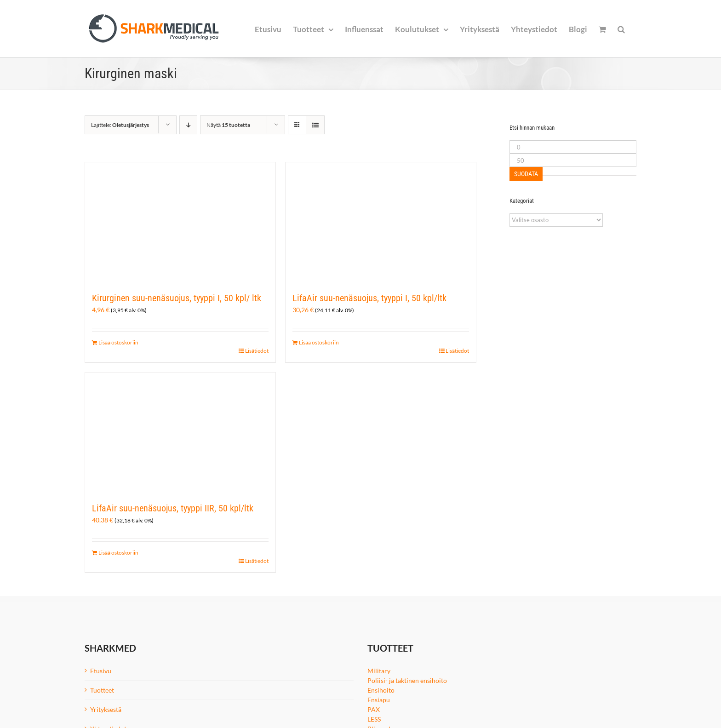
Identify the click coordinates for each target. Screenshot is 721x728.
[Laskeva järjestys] (188, 125)
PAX (374, 709)
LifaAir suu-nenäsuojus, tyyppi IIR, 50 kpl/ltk (173, 508)
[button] (621, 29)
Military (379, 671)
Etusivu (101, 671)
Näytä (228, 125)
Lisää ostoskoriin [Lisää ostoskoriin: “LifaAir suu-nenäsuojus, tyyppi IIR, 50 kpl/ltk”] (118, 553)
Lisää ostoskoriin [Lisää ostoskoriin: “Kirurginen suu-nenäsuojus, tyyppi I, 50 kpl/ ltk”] (118, 342)
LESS (374, 719)
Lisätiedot (257, 351)
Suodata (526, 174)
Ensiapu (379, 700)
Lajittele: (120, 125)
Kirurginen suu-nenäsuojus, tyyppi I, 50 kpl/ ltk (177, 298)
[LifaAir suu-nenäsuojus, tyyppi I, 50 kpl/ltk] (381, 222)
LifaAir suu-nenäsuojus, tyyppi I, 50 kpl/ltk (369, 298)
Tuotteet (102, 690)
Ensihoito (381, 690)
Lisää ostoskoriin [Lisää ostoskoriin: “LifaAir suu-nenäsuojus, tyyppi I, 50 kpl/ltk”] (319, 342)
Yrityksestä (106, 709)
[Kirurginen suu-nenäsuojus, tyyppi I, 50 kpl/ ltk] (180, 222)
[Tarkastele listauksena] (315, 125)
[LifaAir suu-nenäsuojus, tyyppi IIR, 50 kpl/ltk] (180, 432)
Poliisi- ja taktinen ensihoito (407, 680)
